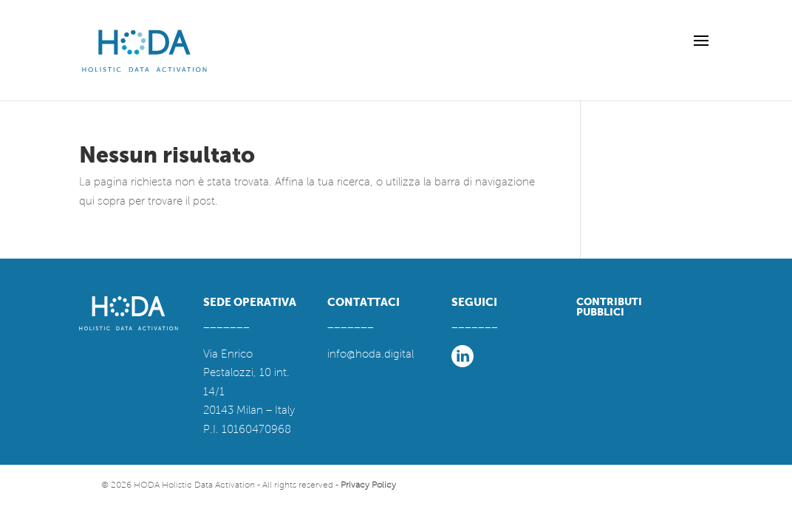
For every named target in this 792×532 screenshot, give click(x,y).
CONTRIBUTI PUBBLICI (609, 307)
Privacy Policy (368, 485)
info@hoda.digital (371, 354)
